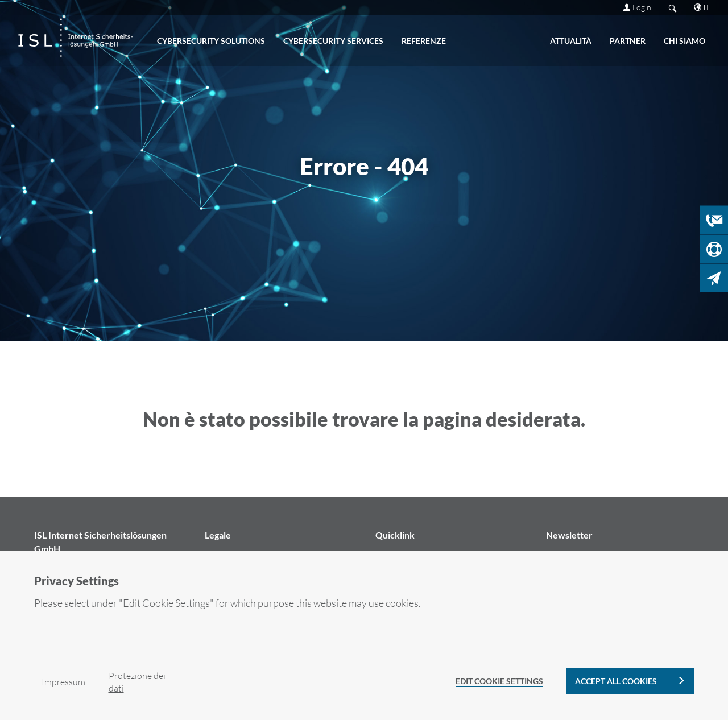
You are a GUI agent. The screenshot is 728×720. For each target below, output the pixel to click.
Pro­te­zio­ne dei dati (137, 682)
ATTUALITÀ (571, 41)
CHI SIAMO (684, 41)
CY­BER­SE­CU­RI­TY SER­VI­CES (333, 41)
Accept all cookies (616, 681)
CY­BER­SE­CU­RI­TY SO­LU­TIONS (211, 41)
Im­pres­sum (63, 682)
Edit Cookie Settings (499, 681)
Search (673, 8)
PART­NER (628, 41)
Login (642, 7)
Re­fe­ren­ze (424, 41)
